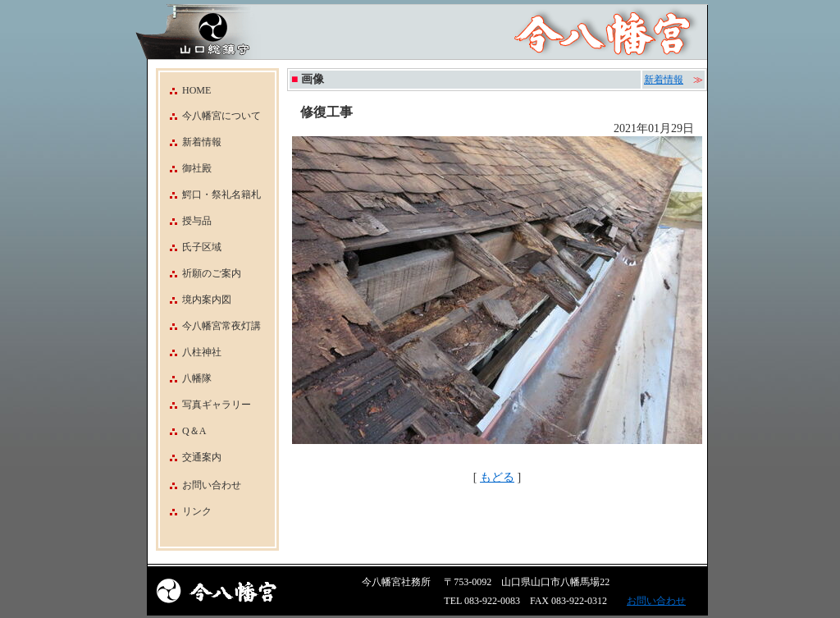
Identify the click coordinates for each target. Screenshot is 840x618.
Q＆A (183, 431)
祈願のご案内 (201, 273)
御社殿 (186, 168)
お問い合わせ (212, 485)
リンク (197, 511)
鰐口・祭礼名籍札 (210, 195)
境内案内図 (196, 300)
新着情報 (191, 142)
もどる (497, 477)
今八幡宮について (210, 116)
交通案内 (191, 457)
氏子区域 (191, 247)
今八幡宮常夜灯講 (210, 326)
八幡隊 (186, 378)
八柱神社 (191, 352)
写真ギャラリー (205, 405)
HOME (185, 90)
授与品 (186, 221)
